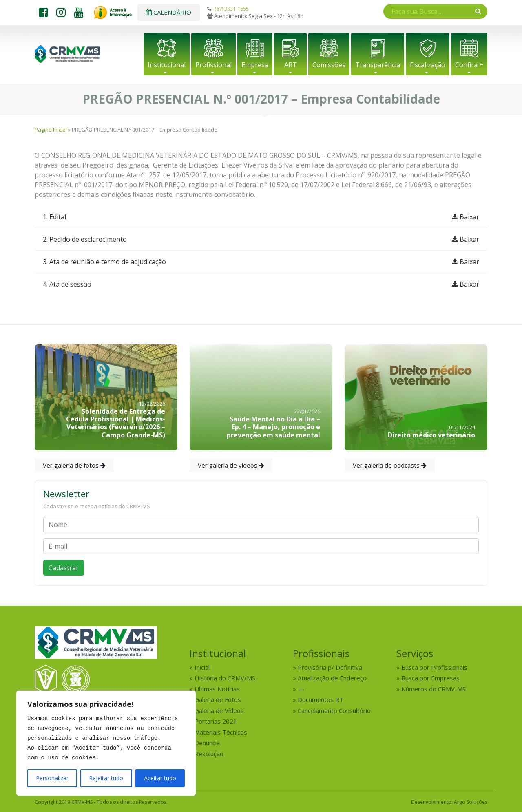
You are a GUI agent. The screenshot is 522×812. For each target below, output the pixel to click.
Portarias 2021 (216, 721)
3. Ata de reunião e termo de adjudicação (261, 262)
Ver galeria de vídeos (231, 465)
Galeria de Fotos (218, 699)
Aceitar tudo (160, 778)
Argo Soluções (471, 802)
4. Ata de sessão (261, 284)
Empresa (255, 65)
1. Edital (261, 217)
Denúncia (207, 743)
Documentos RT (321, 699)
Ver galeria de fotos (74, 465)
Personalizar (52, 778)
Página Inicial (51, 130)
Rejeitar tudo (106, 778)
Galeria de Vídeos (219, 710)
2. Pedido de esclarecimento (261, 239)
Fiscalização (428, 65)
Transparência (378, 65)
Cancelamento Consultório (334, 710)
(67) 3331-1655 (232, 9)
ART (291, 65)
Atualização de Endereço (332, 678)
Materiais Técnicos (221, 732)
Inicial (202, 667)
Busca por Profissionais (434, 667)
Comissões (329, 65)
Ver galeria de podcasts (390, 465)
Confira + (469, 65)
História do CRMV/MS (225, 678)
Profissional (213, 65)
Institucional (167, 65)
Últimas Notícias (217, 689)
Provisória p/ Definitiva (330, 667)
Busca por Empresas (430, 678)
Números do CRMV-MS (434, 689)
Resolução (209, 754)
